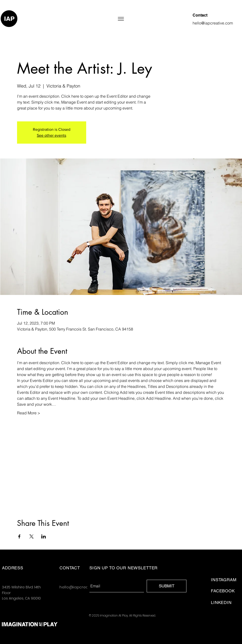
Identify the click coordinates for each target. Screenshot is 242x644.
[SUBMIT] (167, 586)
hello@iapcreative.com (82, 587)
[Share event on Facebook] (19, 536)
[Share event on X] (31, 536)
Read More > (29, 413)
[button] (121, 19)
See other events (51, 135)
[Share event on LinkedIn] (44, 536)
